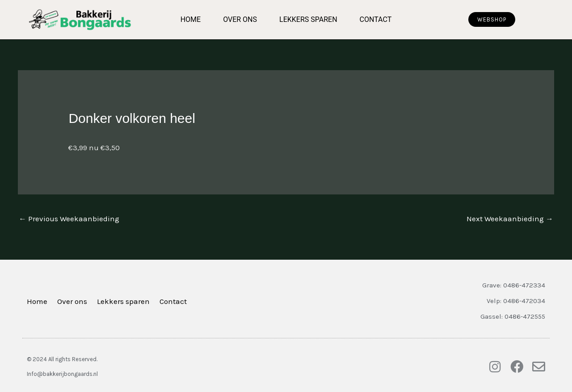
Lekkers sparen (308, 19)
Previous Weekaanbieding (69, 219)
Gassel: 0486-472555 (513, 316)
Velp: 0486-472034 (516, 301)
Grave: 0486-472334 (514, 285)
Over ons (240, 19)
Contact (376, 19)
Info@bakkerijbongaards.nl (62, 374)
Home (191, 19)
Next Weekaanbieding (510, 219)
